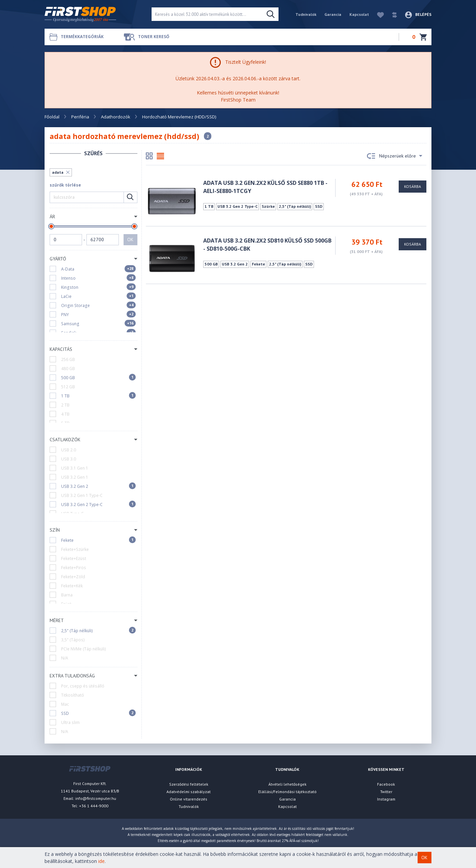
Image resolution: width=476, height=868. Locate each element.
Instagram (386, 799)
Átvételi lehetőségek (287, 784)
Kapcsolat (359, 14)
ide (101, 861)
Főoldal (52, 117)
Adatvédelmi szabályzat (189, 792)
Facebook (386, 784)
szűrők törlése (65, 185)
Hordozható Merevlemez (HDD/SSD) (179, 117)
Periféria (80, 117)
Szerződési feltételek (189, 784)
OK (130, 240)
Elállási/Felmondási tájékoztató (287, 792)
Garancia (333, 14)
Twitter (386, 792)
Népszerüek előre (395, 156)
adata (58, 172)
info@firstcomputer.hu (96, 798)
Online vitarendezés (189, 799)
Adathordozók (116, 117)
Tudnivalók (306, 14)
